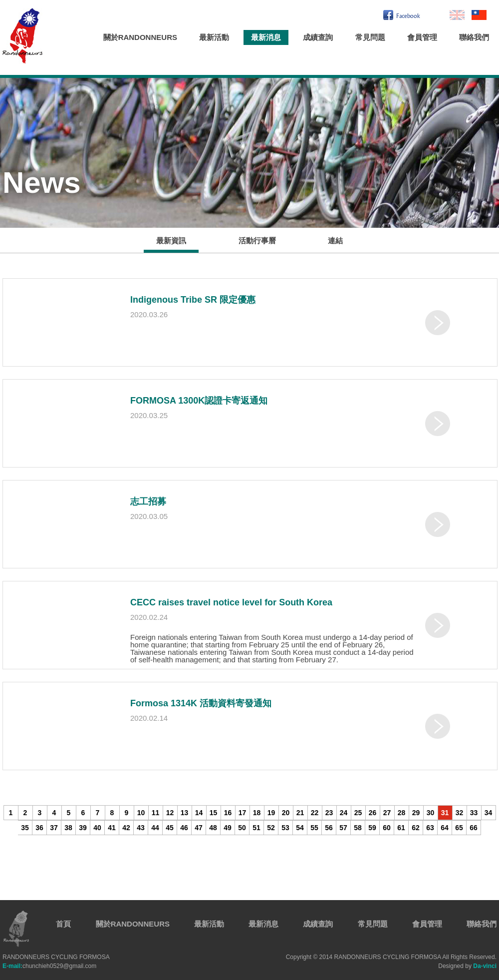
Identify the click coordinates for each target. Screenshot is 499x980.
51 (256, 828)
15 (214, 813)
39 (83, 828)
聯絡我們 (474, 37)
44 (155, 828)
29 (416, 813)
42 (126, 828)
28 (402, 813)
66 (474, 828)
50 (242, 828)
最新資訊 (171, 241)
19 (271, 813)
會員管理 (422, 37)
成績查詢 (318, 37)
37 (54, 828)
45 (170, 828)
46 (184, 828)
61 (401, 828)
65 (459, 828)
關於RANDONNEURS (140, 37)
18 (257, 813)
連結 (335, 241)
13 (185, 813)
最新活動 (214, 37)
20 (286, 813)
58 (358, 828)
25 (358, 813)
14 (199, 813)
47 (199, 828)
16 (228, 813)
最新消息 (266, 37)
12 (170, 813)
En (457, 15)
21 (300, 813)
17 (243, 813)
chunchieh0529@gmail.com (49, 966)
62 (416, 828)
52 (271, 828)
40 (97, 828)
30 (431, 813)
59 (372, 828)
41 (112, 828)
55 (314, 828)
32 (460, 813)
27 (387, 813)
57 (343, 828)
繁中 (479, 15)
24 (344, 813)
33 (474, 813)
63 (430, 828)
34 (489, 813)
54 (300, 828)
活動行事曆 (257, 241)
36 (39, 828)
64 (445, 828)
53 (285, 828)
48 (213, 828)
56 (329, 828)
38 (68, 828)
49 (228, 828)
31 (445, 813)
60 (387, 828)
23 (329, 813)
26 (373, 813)
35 (25, 828)
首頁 (63, 924)
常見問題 (370, 37)
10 (141, 813)
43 (141, 828)
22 (315, 813)
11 (156, 813)
